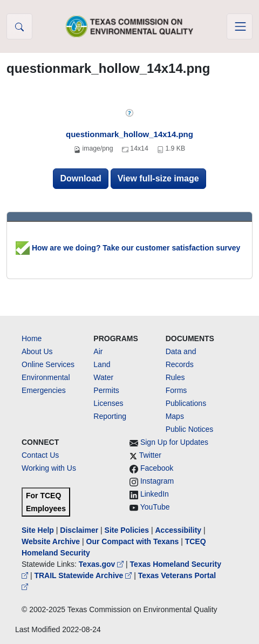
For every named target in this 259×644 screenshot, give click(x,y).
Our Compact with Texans (133, 541)
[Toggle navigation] (240, 26)
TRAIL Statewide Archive (84, 575)
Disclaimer (79, 530)
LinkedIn (155, 494)
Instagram (157, 481)
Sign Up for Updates (174, 442)
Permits (106, 390)
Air (98, 351)
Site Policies (127, 530)
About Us (37, 351)
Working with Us (49, 468)
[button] (19, 26)
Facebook (157, 468)
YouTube (155, 507)
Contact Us (40, 455)
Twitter (150, 455)
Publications (186, 403)
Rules (175, 377)
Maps (175, 416)
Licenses (108, 403)
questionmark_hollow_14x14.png (129, 134)
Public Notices (190, 429)
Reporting (110, 416)
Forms (176, 390)
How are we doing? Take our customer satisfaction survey (128, 248)
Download (80, 178)
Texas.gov (102, 564)
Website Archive (51, 541)
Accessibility (179, 530)
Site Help (38, 530)
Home (32, 338)
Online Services (48, 364)
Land (102, 364)
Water (103, 377)
